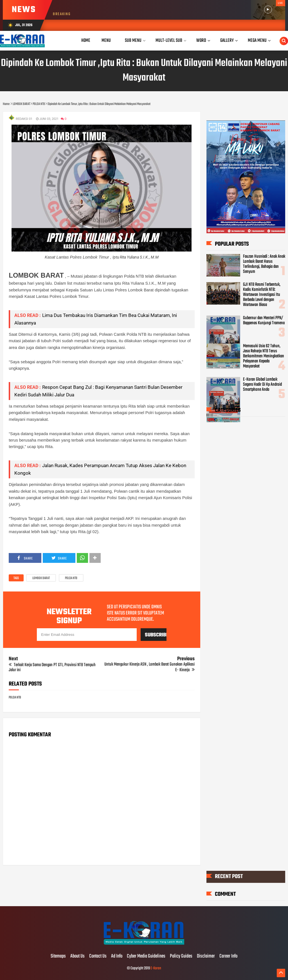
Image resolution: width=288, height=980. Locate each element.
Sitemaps (58, 956)
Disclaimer (206, 956)
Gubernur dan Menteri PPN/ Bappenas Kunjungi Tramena (264, 321)
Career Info (228, 956)
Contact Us (98, 956)
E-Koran (156, 968)
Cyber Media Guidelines (146, 956)
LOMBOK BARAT (41, 578)
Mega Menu (257, 41)
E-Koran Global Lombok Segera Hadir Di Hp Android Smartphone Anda (262, 385)
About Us (77, 956)
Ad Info (117, 956)
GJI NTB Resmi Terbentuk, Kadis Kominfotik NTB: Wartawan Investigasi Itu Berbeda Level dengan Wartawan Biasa (262, 295)
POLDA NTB (71, 578)
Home (86, 41)
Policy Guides (181, 956)
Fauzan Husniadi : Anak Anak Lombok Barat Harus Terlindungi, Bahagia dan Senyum (264, 264)
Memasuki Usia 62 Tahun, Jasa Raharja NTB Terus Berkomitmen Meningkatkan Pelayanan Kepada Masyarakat (264, 356)
